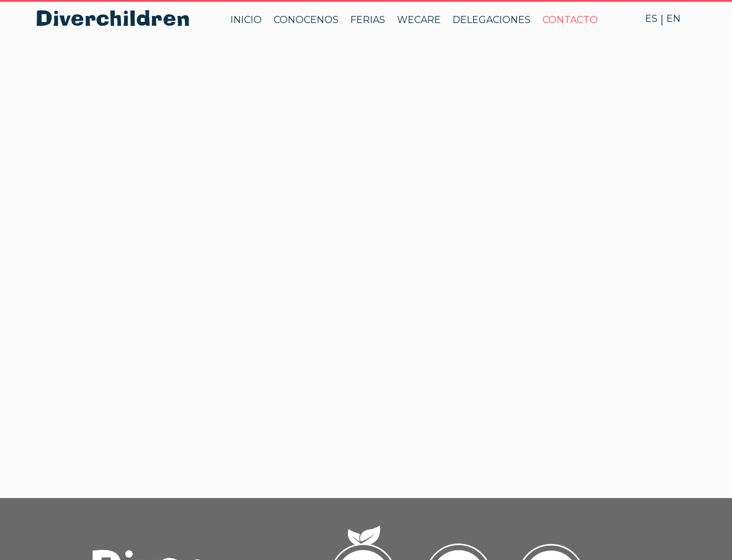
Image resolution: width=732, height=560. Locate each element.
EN (674, 19)
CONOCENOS (306, 20)
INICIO (246, 20)
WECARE (419, 20)
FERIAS (368, 20)
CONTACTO (570, 20)
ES (651, 19)
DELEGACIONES (492, 20)
